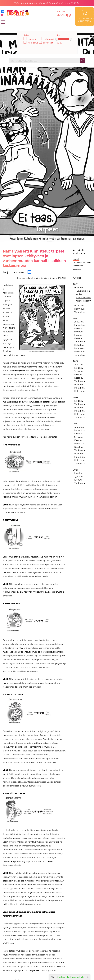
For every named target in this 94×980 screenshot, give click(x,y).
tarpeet (76, 218)
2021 (75, 428)
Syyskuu (78, 290)
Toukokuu (80, 300)
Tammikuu (80, 271)
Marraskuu (80, 284)
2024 (76, 320)
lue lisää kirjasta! (49, 395)
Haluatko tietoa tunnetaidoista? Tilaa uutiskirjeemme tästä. (45, 3)
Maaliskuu (80, 264)
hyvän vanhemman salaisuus (82, 224)
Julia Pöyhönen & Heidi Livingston (42, 237)
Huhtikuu (79, 246)
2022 (76, 382)
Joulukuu (79, 280)
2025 (76, 277)
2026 (76, 243)
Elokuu (78, 294)
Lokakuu (79, 287)
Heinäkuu (79, 402)
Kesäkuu (79, 297)
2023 (76, 356)
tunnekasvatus (79, 221)
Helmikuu (79, 267)
